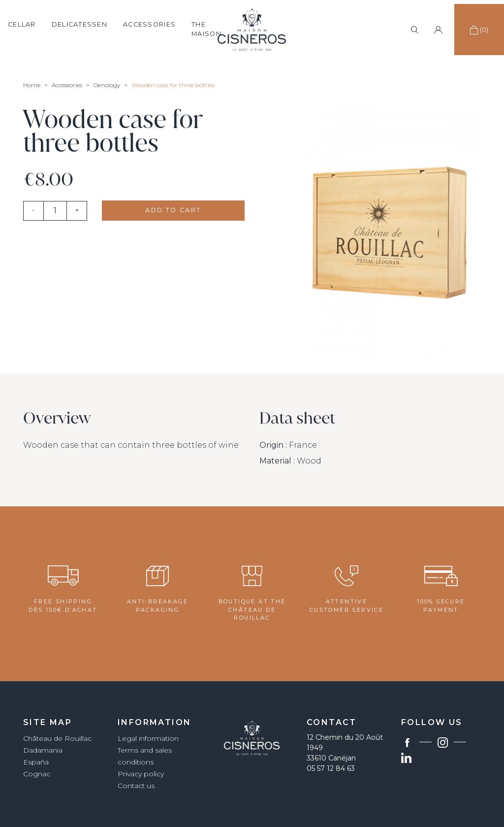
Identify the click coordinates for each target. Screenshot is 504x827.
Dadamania (43, 750)
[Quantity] (55, 211)
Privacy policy (141, 774)
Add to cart (173, 210)
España (36, 762)
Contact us (136, 786)
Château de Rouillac (57, 738)
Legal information (148, 738)
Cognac (37, 774)
